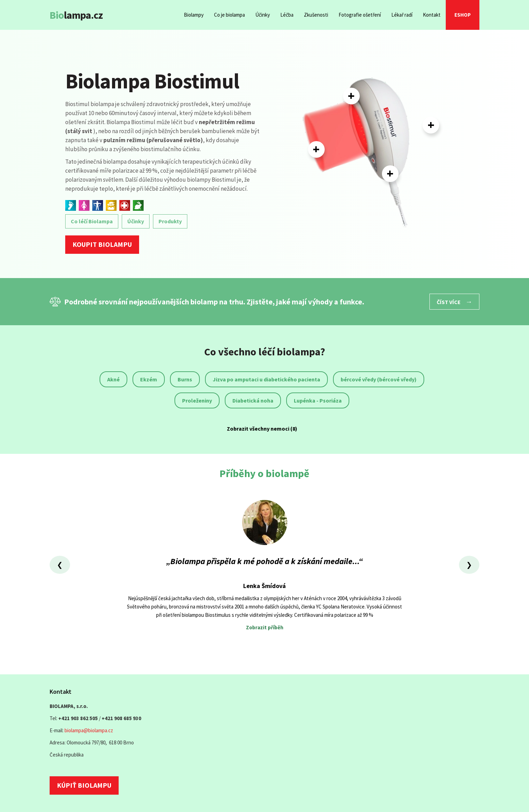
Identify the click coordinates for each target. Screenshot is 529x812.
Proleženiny (197, 400)
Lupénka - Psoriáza (318, 400)
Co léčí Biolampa (92, 221)
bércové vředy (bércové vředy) (379, 379)
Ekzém (149, 379)
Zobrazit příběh (265, 627)
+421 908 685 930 (121, 718)
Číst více (454, 301)
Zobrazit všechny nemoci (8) (262, 429)
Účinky (136, 221)
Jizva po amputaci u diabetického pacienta (266, 379)
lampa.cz (76, 15)
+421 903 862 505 (78, 718)
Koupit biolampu (102, 244)
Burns (185, 379)
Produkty (170, 221)
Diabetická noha (253, 400)
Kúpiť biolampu (84, 785)
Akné (113, 379)
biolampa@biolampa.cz (89, 730)
